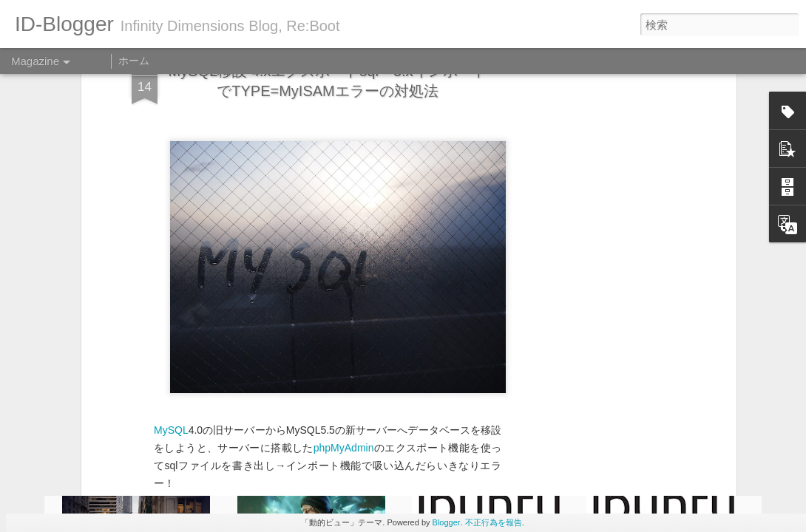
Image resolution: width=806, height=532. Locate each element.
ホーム (134, 61)
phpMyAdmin (344, 316)
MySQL (171, 299)
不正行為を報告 (494, 522)
